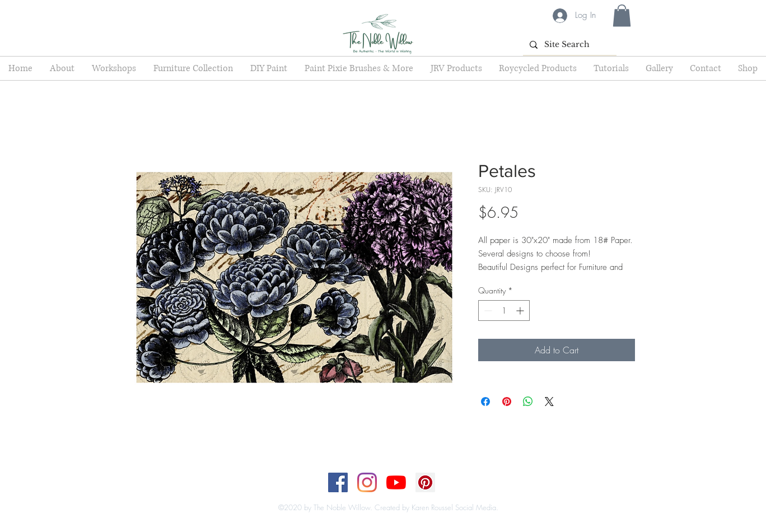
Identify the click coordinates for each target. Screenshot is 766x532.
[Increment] (521, 311)
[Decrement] (487, 311)
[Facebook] (338, 482)
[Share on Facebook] (485, 402)
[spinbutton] (504, 311)
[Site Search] (569, 45)
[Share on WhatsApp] (528, 402)
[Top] (376, 496)
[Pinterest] (425, 482)
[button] (622, 15)
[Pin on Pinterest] (507, 402)
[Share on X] (549, 402)
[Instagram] (367, 482)
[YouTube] (396, 482)
